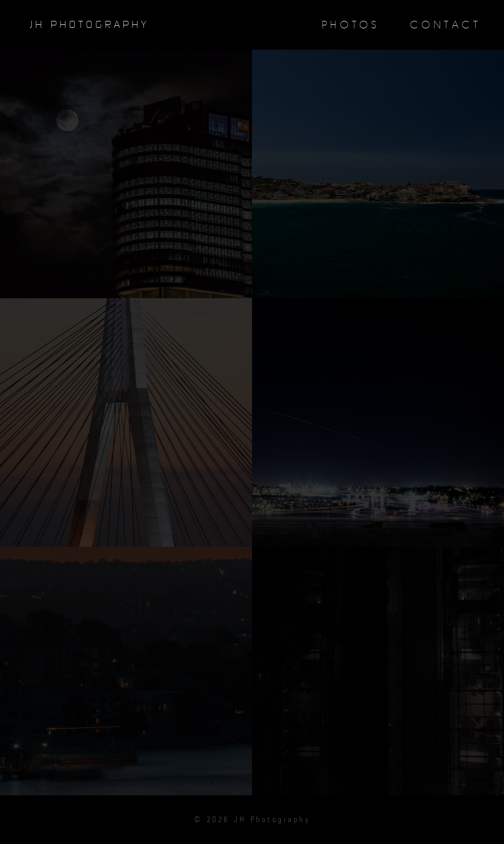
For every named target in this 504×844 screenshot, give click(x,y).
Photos (351, 25)
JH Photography (89, 25)
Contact (445, 25)
